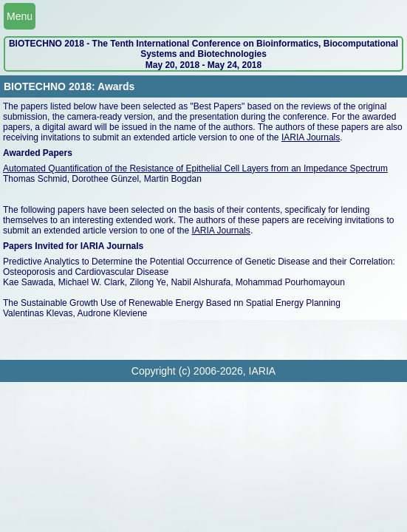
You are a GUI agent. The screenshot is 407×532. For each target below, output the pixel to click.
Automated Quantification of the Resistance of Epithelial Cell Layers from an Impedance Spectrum (195, 168)
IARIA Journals (311, 137)
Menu (20, 16)
